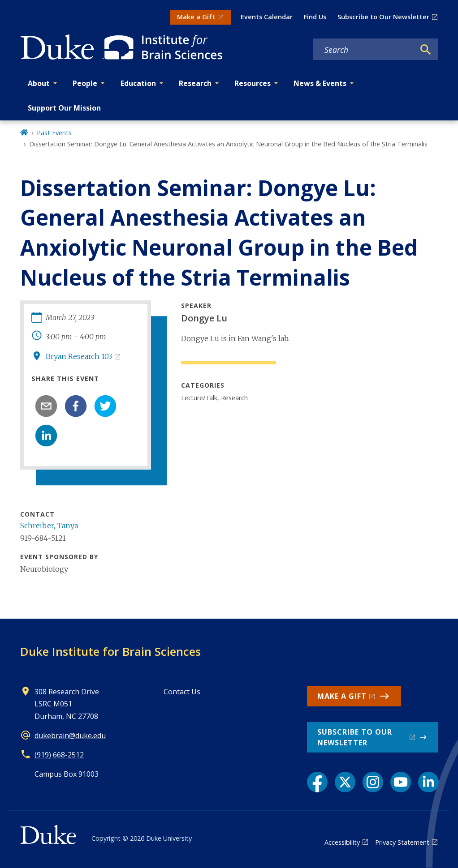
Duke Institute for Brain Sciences (110, 651)
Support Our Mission (64, 108)
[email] (46, 406)
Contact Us (182, 692)
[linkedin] (46, 436)
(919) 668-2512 (59, 755)
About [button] (39, 83)
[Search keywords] (364, 50)
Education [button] (138, 83)
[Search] (426, 50)
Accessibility (342, 842)
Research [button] (195, 83)
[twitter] (105, 406)
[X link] (345, 782)
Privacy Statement (402, 842)
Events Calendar (267, 17)
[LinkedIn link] (428, 782)
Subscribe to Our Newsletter (383, 17)
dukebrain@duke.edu (70, 735)
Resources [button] (253, 83)
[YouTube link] (401, 782)
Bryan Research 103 (79, 356)
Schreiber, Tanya (49, 526)
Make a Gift (196, 17)
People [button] (85, 83)
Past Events (54, 133)
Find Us (315, 17)
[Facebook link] (317, 782)
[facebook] (76, 406)
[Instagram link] (373, 782)
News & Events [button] (320, 83)
